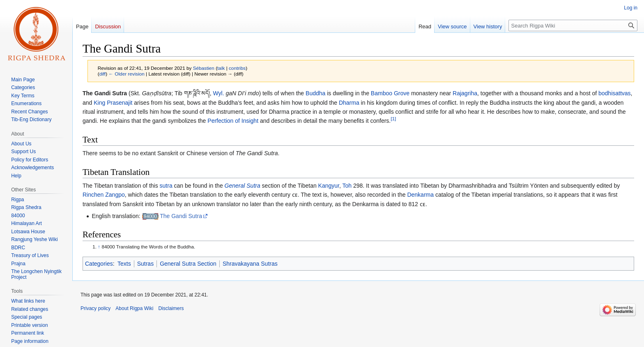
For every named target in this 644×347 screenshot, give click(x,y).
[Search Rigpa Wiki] (573, 25)
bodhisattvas (615, 93)
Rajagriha (465, 93)
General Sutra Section (188, 264)
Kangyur (329, 186)
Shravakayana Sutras (250, 264)
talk (221, 68)
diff (102, 74)
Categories (99, 264)
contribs (237, 68)
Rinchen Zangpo (104, 195)
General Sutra (243, 186)
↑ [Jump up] (99, 247)
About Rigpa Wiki (134, 308)
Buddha (315, 93)
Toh (347, 186)
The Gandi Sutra (181, 216)
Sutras (145, 264)
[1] (393, 119)
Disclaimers (171, 308)
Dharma (349, 103)
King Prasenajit (113, 103)
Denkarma (420, 195)
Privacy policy (95, 308)
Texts (124, 264)
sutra (166, 186)
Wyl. (219, 93)
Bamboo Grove (390, 93)
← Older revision (126, 74)
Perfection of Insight (233, 121)
